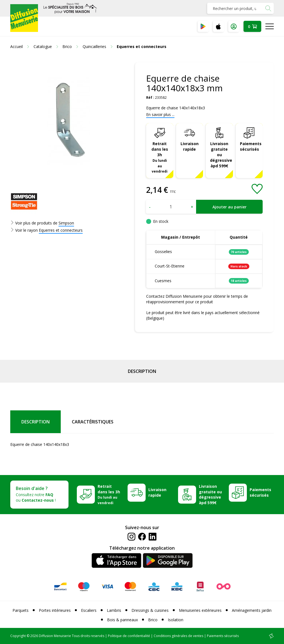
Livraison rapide (190, 146)
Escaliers (89, 610)
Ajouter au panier (230, 207)
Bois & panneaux (122, 620)
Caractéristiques (93, 422)
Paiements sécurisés (251, 146)
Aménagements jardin (252, 610)
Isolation (176, 620)
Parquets (21, 610)
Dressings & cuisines (150, 610)
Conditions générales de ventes (178, 636)
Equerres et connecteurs (61, 230)
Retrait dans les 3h (160, 157)
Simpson (66, 223)
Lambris (114, 610)
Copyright (18, 636)
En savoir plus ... (160, 114)
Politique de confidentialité (129, 636)
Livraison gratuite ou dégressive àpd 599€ (221, 155)
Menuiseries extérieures (200, 610)
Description (142, 371)
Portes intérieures (55, 610)
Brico (153, 620)
